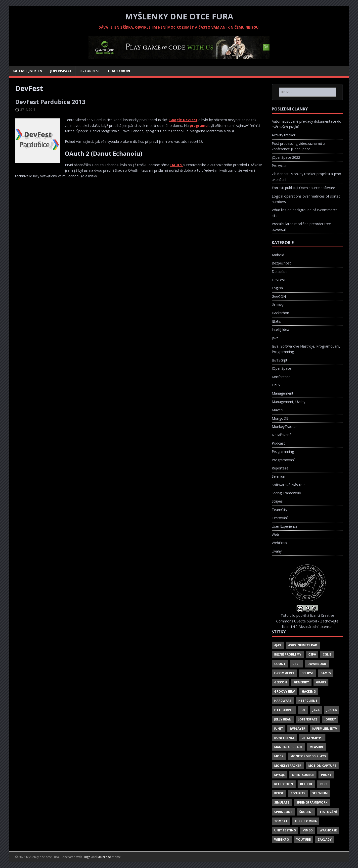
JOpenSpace (281, 368)
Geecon (281, 682)
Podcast (278, 443)
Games (326, 673)
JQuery (330, 719)
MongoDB (280, 418)
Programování (283, 460)
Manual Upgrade (288, 747)
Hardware (283, 701)
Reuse (279, 793)
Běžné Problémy (288, 654)
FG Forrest (90, 71)
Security (298, 793)
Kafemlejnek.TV (27, 71)
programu (199, 126)
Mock (279, 756)
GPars (321, 682)
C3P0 (312, 654)
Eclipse (308, 673)
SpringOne (283, 812)
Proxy (326, 775)
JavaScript (280, 360)
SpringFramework (312, 802)
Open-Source (303, 775)
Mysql (280, 775)
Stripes (277, 501)
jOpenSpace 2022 (286, 157)
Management (283, 393)
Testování (280, 518)
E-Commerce (284, 673)
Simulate (282, 802)
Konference (281, 377)
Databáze (280, 272)
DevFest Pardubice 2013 (50, 102)
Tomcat (281, 821)
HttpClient (308, 701)
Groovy (278, 305)
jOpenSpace (61, 71)
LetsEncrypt (312, 738)
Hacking (309, 691)
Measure (317, 747)
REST (323, 784)
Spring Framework (286, 493)
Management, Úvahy (289, 402)
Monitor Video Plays (308, 756)
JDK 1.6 (332, 710)
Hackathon (280, 313)
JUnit (279, 729)
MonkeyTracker (284, 427)
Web (275, 535)
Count (280, 664)
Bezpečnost (281, 263)
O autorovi (119, 71)
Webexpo (282, 840)
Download (317, 664)
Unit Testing (285, 830)
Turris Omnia (306, 821)
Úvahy (277, 551)
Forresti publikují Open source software (303, 188)
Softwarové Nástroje (289, 485)
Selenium (279, 476)
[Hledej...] (307, 92)
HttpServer (284, 710)
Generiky (301, 682)
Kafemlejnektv (325, 729)
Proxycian (280, 166)
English (277, 288)
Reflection (284, 784)
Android (278, 255)
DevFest (278, 280)
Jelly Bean (283, 719)
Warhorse (328, 830)
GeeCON (279, 296)
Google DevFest (183, 120)
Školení (306, 812)
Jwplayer (298, 729)
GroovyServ (285, 691)
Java (275, 338)
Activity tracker (284, 135)
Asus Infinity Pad (303, 645)
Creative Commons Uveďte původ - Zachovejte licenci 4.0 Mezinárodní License (307, 621)
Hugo (87, 857)
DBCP (296, 664)
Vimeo (308, 830)
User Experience (285, 526)
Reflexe (306, 784)
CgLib (327, 654)
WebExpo (279, 543)
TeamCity (279, 510)
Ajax (278, 645)
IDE (303, 710)
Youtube (303, 840)
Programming (283, 451)
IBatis (276, 321)
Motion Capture (322, 766)
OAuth (177, 165)
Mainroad (104, 857)
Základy (325, 840)
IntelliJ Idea (280, 330)
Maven (277, 410)
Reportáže (280, 468)
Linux (276, 385)
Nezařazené (282, 435)
